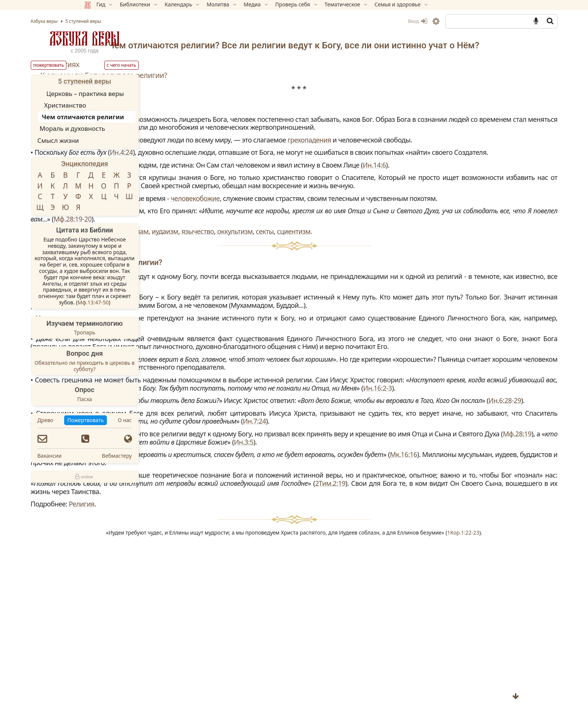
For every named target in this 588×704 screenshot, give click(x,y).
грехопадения (232, 167)
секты (444, 291)
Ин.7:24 (365, 545)
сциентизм (473, 291)
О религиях (239, 75)
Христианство (118, 105)
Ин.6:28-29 (400, 517)
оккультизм (415, 291)
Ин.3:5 (387, 574)
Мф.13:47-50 (146, 302)
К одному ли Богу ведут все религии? (283, 86)
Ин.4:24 (305, 179)
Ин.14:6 (263, 208)
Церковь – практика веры (139, 94)
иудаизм (344, 291)
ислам (318, 291)
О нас (178, 420)
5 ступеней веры (138, 81)
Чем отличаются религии (136, 117)
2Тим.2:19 (437, 632)
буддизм (262, 291)
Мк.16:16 (311, 595)
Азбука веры (138, 38)
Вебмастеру (170, 456)
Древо (99, 420)
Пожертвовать (102, 65)
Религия (261, 652)
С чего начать (175, 65)
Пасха (138, 399)
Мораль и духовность (126, 128)
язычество (377, 291)
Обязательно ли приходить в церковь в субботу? (138, 366)
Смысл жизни (112, 140)
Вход (364, 21)
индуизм (292, 291)
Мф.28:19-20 (471, 278)
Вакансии (103, 456)
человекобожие (388, 249)
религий (271, 159)
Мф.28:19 (426, 566)
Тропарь (138, 332)
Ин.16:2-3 (226, 496)
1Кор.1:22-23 (380, 687)
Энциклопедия (138, 164)
